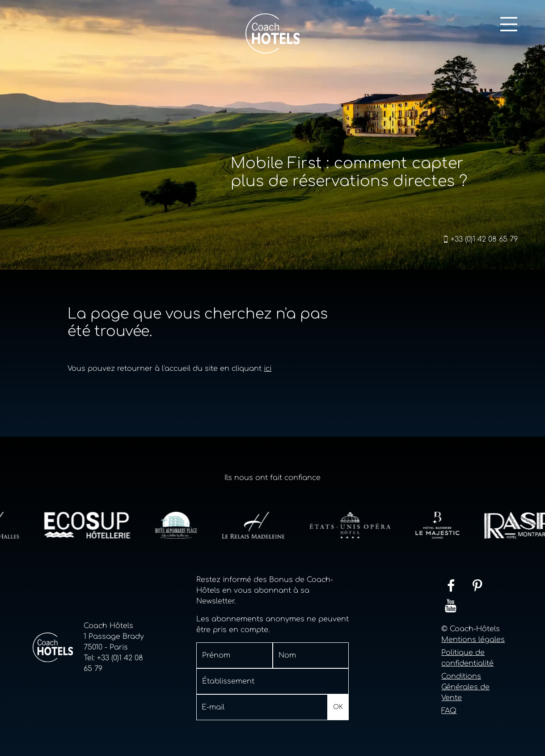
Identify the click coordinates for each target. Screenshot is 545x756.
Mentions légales (473, 640)
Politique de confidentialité (467, 658)
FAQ (449, 711)
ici (268, 369)
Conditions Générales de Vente (465, 687)
